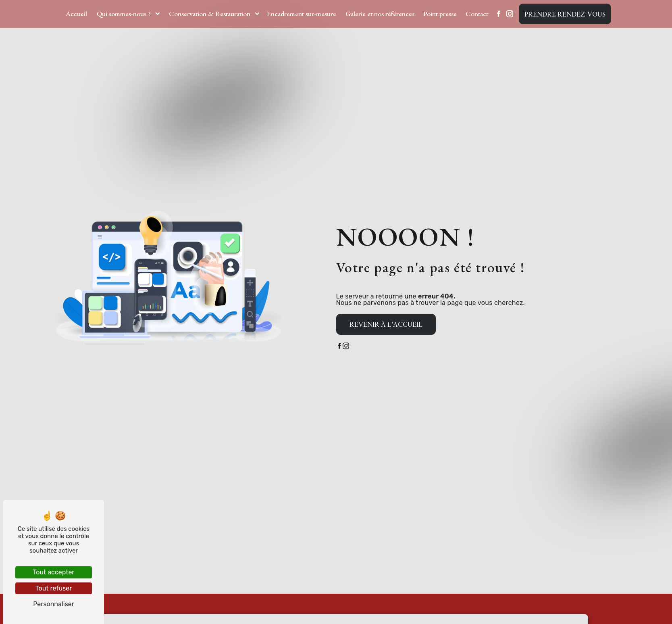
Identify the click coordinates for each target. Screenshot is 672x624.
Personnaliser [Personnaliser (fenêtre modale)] (54, 604)
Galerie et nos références (380, 14)
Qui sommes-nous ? (124, 14)
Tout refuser (54, 588)
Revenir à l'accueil (386, 324)
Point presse (440, 14)
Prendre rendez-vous (565, 14)
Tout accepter (54, 572)
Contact (477, 14)
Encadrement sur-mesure (302, 14)
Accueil (76, 14)
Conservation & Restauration (210, 14)
